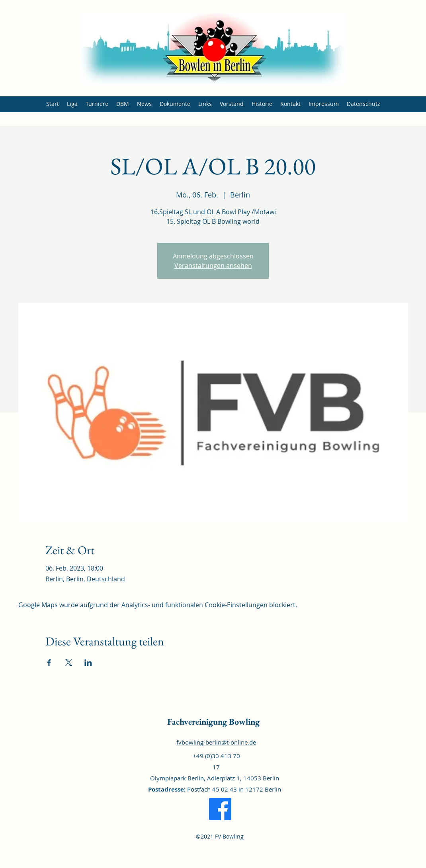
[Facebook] (220, 809)
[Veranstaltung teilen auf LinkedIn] (88, 663)
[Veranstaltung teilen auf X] (69, 663)
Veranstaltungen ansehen (213, 266)
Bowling (243, 722)
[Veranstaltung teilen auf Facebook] (49, 663)
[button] (72, 104)
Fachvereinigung (197, 722)
